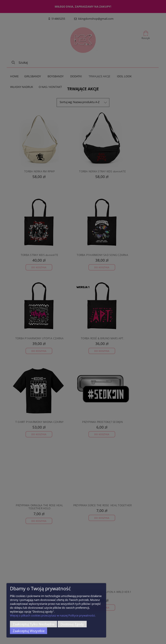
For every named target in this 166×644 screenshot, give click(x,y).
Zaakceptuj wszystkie (29, 631)
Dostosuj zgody (72, 624)
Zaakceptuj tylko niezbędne (34, 624)
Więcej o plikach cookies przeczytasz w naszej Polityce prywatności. (53, 615)
